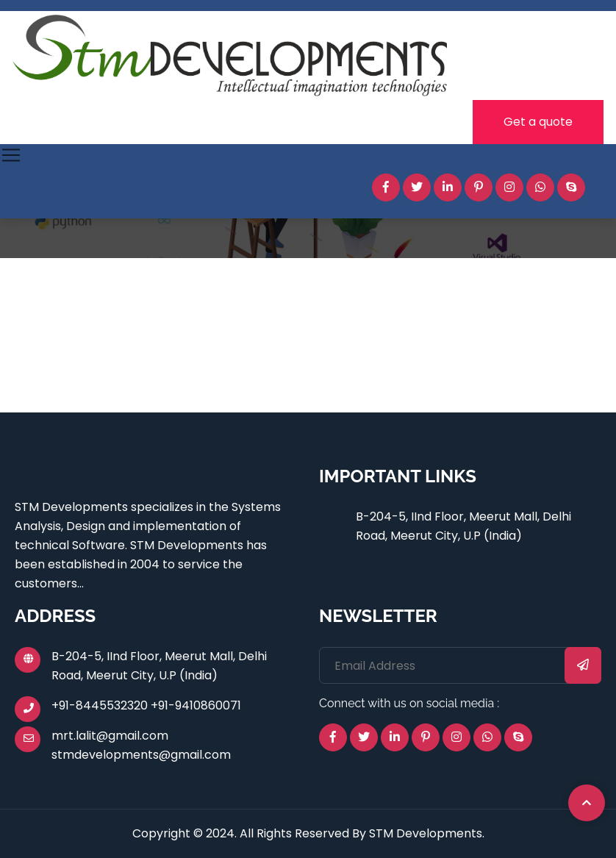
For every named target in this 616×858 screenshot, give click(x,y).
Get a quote (538, 122)
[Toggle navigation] (11, 155)
